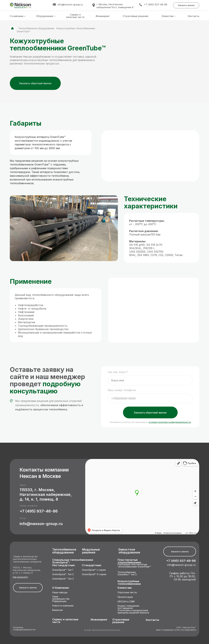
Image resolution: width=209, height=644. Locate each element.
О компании (17, 16)
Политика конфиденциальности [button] (24, 629)
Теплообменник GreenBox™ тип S (127, 573)
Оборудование (45, 16)
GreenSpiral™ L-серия (94, 570)
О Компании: (61, 588)
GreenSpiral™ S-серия (94, 574)
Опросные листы (127, 593)
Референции (59, 601)
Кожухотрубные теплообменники (129, 583)
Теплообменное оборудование (36, 28)
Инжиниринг (103, 16)
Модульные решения (91, 551)
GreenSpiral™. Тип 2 (63, 574)
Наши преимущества (61, 598)
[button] (186, 5)
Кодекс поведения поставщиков (128, 607)
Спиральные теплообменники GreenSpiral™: (73, 561)
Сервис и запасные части (75, 16)
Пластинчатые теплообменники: (129, 561)
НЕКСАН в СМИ (126, 602)
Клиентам (167, 16)
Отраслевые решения (136, 16)
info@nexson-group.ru (41, 524)
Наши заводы (60, 593)
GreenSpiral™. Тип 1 (63, 570)
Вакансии (57, 610)
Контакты (193, 16)
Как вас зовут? (118, 372)
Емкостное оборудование (129, 551)
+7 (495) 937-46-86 (156, 4)
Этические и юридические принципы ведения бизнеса (133, 612)
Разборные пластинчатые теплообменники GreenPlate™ (134, 566)
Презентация (125, 597)
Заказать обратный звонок (150, 413)
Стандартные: (92, 565)
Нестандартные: (64, 565)
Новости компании (63, 606)
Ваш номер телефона (122, 390)
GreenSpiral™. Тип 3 (63, 579)
